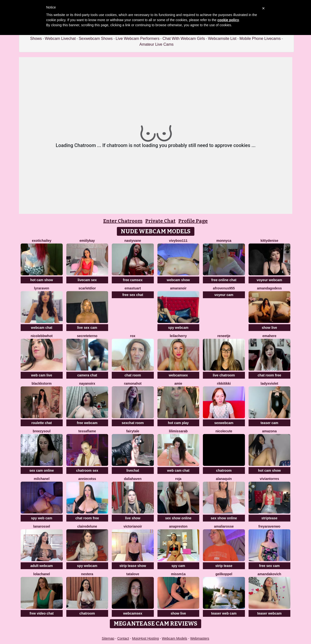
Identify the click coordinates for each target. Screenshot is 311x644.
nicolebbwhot (42, 336)
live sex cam (87, 328)
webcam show (178, 280)
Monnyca (224, 241)
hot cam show (42, 280)
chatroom (224, 470)
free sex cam (269, 566)
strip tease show (133, 566)
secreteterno (87, 336)
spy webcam (178, 328)
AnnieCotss (87, 479)
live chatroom (224, 375)
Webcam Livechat (60, 39)
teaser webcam (269, 613)
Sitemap (108, 638)
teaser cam (269, 423)
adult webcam (42, 566)
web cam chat (178, 470)
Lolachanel (42, 574)
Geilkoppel (224, 574)
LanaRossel (42, 526)
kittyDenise (269, 241)
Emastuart (133, 288)
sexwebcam (224, 423)
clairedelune (87, 526)
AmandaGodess (269, 288)
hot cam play (178, 423)
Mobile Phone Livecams (260, 39)
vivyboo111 (178, 241)
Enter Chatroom (123, 221)
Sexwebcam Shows (96, 39)
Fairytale (133, 431)
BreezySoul (42, 431)
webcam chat (42, 328)
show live (269, 328)
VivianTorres (269, 479)
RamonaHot (133, 383)
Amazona (269, 431)
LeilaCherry (178, 336)
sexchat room (133, 423)
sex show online (178, 518)
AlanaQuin (224, 479)
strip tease (224, 566)
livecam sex (87, 280)
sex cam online (42, 470)
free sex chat (133, 295)
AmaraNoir (178, 288)
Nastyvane (133, 241)
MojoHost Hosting (145, 638)
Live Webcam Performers (138, 39)
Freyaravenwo (269, 526)
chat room (133, 375)
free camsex (133, 280)
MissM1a (178, 574)
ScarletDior (87, 288)
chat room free (269, 375)
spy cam (178, 566)
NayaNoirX (87, 383)
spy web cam (42, 518)
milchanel (42, 479)
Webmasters (200, 638)
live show (133, 518)
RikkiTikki (224, 383)
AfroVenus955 (224, 288)
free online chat (224, 280)
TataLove (133, 574)
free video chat (42, 613)
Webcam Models (174, 638)
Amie (178, 383)
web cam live (42, 375)
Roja (178, 479)
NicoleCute (224, 431)
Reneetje (224, 336)
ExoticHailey (42, 241)
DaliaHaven (133, 479)
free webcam (87, 423)
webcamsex (178, 375)
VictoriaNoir (133, 526)
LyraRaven (42, 288)
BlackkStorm (42, 383)
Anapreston (178, 526)
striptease (269, 518)
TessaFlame (87, 431)
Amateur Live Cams (157, 44)
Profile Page (193, 221)
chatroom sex (87, 470)
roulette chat (42, 423)
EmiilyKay (87, 241)
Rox (133, 336)
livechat (133, 470)
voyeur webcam (269, 280)
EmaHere (269, 336)
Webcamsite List (222, 39)
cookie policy (228, 20)
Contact (123, 638)
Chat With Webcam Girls (184, 39)
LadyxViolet (269, 383)
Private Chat (160, 221)
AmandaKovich (269, 574)
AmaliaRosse (224, 526)
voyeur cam (224, 295)
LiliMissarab (178, 431)
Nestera (87, 574)
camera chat (87, 375)
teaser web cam (224, 613)
